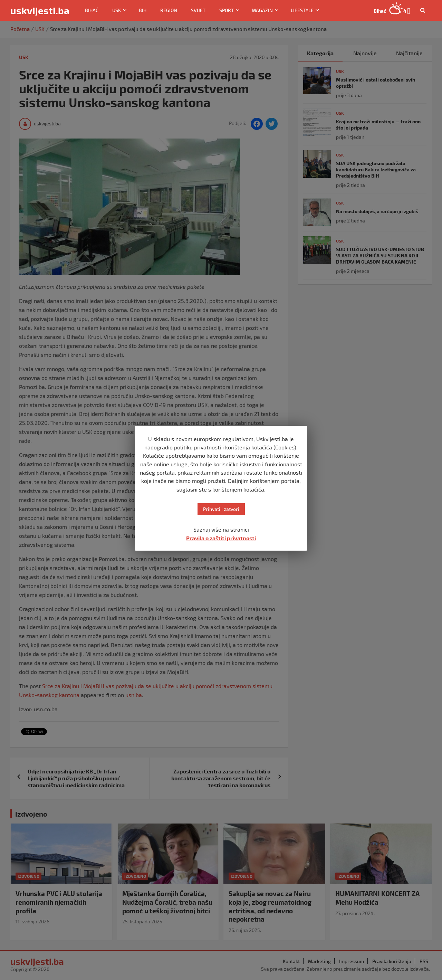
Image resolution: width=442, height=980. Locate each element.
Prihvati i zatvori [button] (221, 509)
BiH (143, 10)
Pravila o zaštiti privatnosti (221, 538)
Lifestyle (302, 10)
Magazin (262, 10)
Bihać (92, 10)
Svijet (198, 10)
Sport (227, 10)
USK (117, 10)
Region (169, 10)
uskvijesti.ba (40, 10)
